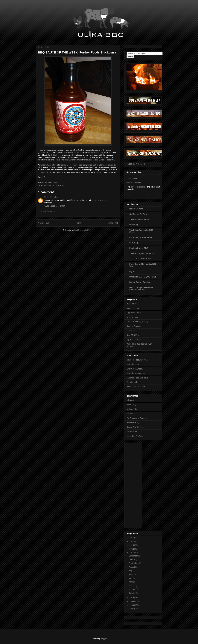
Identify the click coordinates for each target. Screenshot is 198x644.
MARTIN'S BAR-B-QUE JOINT (143, 277)
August (132, 567)
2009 (132, 601)
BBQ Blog (134, 225)
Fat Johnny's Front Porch (141, 237)
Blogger (104, 639)
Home (78, 223)
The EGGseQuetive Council (142, 253)
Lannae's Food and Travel (137, 378)
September (134, 563)
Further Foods (85, 157)
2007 (132, 609)
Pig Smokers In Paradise (137, 418)
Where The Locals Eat (136, 387)
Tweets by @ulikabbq (136, 164)
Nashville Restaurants (136, 373)
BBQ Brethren (132, 317)
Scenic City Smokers (135, 427)
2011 (132, 553)
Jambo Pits (131, 331)
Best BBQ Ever (133, 335)
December (133, 556)
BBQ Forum (132, 304)
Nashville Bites (133, 364)
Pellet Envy (131, 405)
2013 (132, 545)
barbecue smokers (139, 187)
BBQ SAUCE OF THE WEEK (56, 185)
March (132, 585)
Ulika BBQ (131, 400)
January (132, 593)
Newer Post (44, 223)
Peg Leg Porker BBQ (139, 248)
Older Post (113, 223)
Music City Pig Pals (135, 436)
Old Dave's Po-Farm (138, 214)
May (131, 578)
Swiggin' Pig (132, 409)
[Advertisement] (137, 485)
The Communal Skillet (139, 219)
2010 (132, 598)
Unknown (48, 197)
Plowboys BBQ (133, 423)
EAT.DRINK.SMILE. (135, 369)
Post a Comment (48, 211)
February (133, 589)
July (131, 571)
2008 (132, 605)
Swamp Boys (132, 432)
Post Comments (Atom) (83, 230)
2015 (132, 538)
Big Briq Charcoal (134, 340)
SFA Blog (134, 243)
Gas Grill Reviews (134, 183)
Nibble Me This (136, 209)
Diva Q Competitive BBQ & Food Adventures (141, 289)
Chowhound (132, 382)
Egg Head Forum (134, 313)
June (131, 574)
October (132, 559)
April (131, 582)
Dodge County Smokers (140, 282)
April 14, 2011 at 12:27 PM (54, 206)
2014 (132, 541)
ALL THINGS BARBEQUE (141, 259)
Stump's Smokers (134, 326)
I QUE (132, 272)
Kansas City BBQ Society (137, 322)
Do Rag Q (131, 414)
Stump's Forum (133, 308)
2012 (132, 549)
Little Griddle (132, 178)
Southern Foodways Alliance (139, 360)
